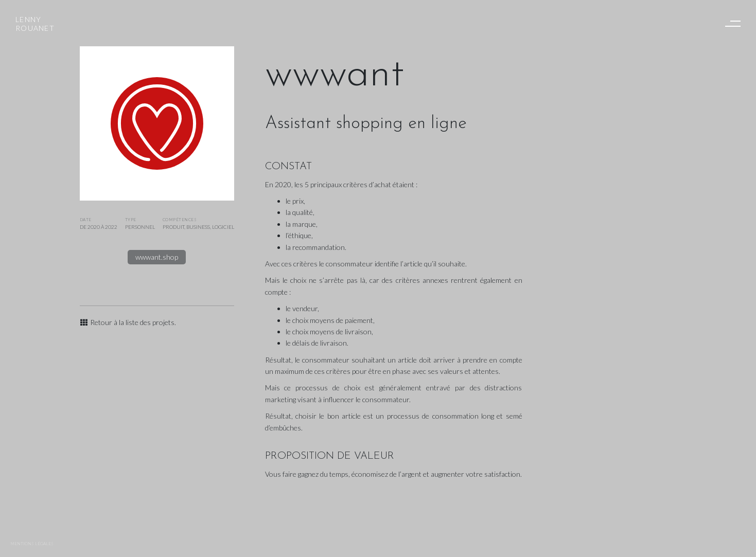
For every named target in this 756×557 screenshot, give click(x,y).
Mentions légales (32, 544)
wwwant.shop (157, 257)
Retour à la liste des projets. (128, 322)
